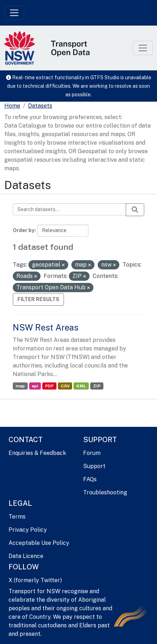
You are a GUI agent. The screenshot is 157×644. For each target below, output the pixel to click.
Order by (24, 230)
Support (94, 466)
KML (81, 386)
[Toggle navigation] (14, 13)
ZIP (97, 386)
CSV (65, 386)
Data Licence (26, 556)
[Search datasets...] (69, 209)
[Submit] (135, 210)
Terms (17, 517)
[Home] (12, 106)
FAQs (90, 479)
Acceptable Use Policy (39, 543)
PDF (49, 386)
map (20, 386)
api (35, 386)
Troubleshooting (105, 492)
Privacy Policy (28, 530)
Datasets (40, 106)
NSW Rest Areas (46, 327)
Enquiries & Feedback (37, 453)
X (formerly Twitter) (35, 580)
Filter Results (38, 299)
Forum (92, 453)
